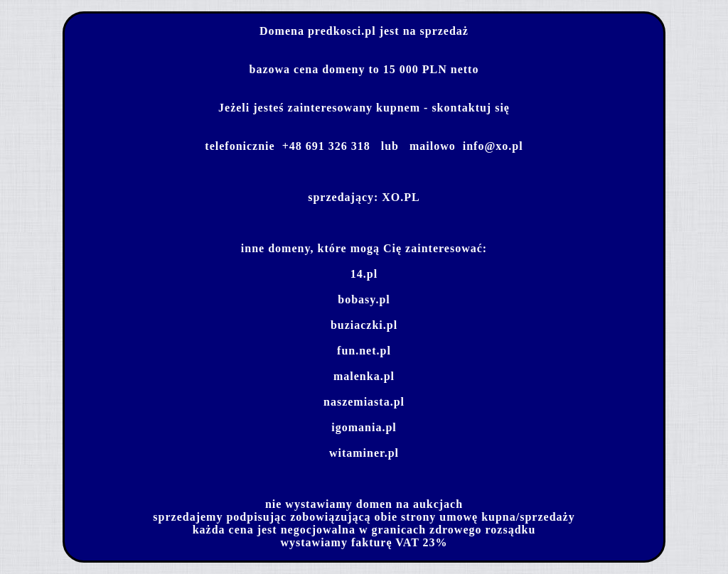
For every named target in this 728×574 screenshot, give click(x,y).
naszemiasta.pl (364, 402)
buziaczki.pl (364, 325)
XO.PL (401, 197)
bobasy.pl (364, 299)
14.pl (364, 274)
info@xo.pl (493, 146)
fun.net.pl (364, 351)
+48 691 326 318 (326, 146)
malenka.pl (364, 376)
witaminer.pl (364, 453)
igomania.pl (364, 427)
